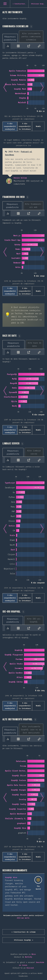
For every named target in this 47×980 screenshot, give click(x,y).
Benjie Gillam (9, 181)
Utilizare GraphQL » (24, 940)
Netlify (29, 957)
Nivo (34, 954)
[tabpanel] (23, 87)
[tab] (10, 38)
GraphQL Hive (11, 877)
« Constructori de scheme (24, 932)
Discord (30, 968)
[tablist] (23, 37)
